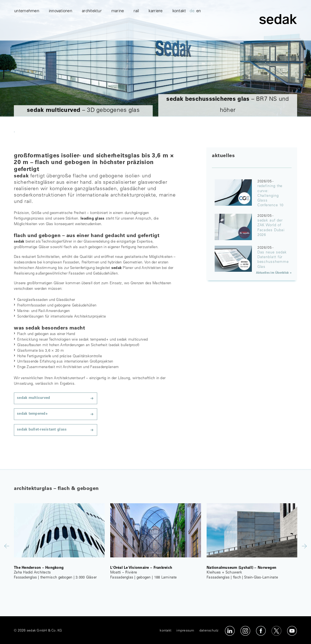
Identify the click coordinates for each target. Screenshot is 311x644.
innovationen (61, 33)
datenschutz (209, 631)
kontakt (179, 33)
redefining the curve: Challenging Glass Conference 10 (270, 196)
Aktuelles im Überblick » (274, 273)
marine (118, 33)
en (199, 33)
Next (304, 546)
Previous (7, 546)
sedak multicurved (33, 398)
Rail (136, 33)
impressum (185, 631)
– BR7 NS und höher (228, 105)
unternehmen (27, 33)
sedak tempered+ (32, 414)
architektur (92, 33)
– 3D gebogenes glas (83, 111)
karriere (155, 33)
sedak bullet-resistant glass (42, 430)
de (192, 33)
